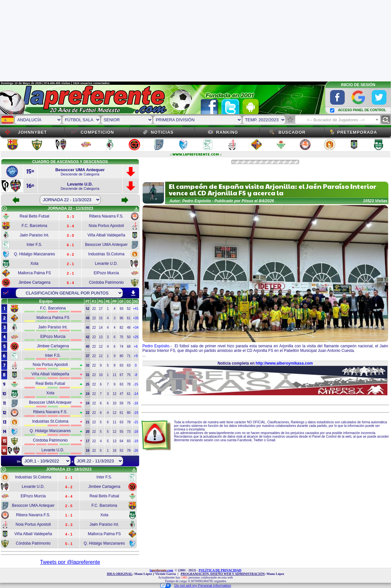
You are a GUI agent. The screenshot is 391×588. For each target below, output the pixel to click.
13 (101, 337)
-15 (136, 384)
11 (115, 375)
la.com (161, 570)
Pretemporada (357, 132)
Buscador (292, 132)
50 (129, 337)
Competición (97, 132)
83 (129, 441)
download (133, 293)
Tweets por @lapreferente (70, 562)
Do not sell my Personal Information (195, 585)
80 (121, 356)
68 (129, 347)
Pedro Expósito (156, 346)
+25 (136, 337)
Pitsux (247, 201)
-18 (136, 432)
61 (129, 318)
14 (101, 328)
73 (129, 432)
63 (121, 365)
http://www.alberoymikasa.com (284, 363)
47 (121, 394)
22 (94, 309)
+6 (136, 347)
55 (121, 432)
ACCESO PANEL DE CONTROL (362, 110)
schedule (5, 209)
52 (129, 309)
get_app (136, 209)
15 (101, 318)
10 (101, 375)
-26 (136, 451)
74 (121, 347)
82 (121, 328)
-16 (136, 403)
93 (121, 309)
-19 (136, 413)
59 (121, 403)
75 (121, 337)
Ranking (227, 132)
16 (115, 451)
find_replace (386, 120)
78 (129, 384)
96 (121, 318)
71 (129, 356)
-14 (136, 394)
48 (129, 328)
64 (121, 441)
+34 (136, 328)
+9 (136, 356)
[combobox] (338, 120)
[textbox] (338, 120)
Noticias (162, 132)
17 (101, 309)
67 (121, 375)
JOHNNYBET (32, 132)
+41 (136, 309)
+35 (136, 318)
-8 (136, 375)
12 (101, 347)
